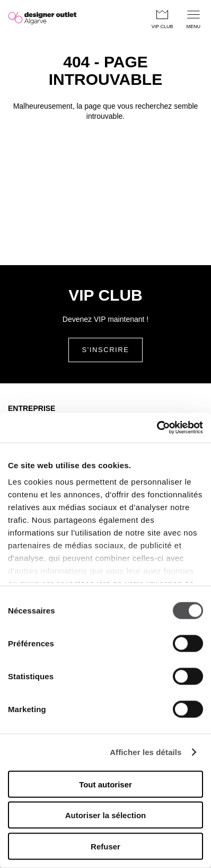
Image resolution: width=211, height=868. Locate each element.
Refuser (105, 846)
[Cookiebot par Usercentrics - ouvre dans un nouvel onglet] (157, 428)
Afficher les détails (146, 752)
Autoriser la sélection (106, 815)
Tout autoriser (105, 784)
